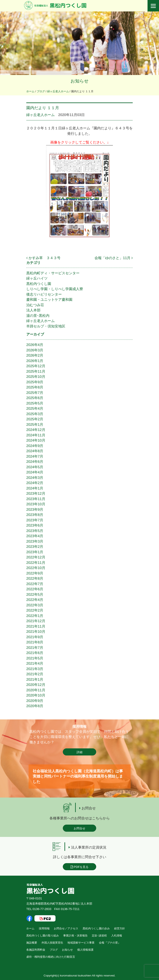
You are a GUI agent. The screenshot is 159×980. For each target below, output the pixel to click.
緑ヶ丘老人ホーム (40, 115)
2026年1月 (35, 361)
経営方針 (120, 928)
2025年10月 (36, 377)
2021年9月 (35, 637)
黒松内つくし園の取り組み (43, 936)
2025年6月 (35, 398)
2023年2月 (35, 547)
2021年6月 (35, 653)
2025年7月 (35, 393)
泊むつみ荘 (35, 305)
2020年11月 (36, 690)
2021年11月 (36, 626)
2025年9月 (35, 382)
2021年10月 (36, 632)
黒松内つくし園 (39, 284)
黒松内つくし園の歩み (96, 928)
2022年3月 (35, 605)
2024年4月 (35, 472)
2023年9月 (35, 510)
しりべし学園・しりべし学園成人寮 (55, 289)
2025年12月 (36, 366)
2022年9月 (35, 573)
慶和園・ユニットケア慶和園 (49, 300)
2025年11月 (36, 371)
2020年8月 (35, 706)
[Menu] (153, 6)
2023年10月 (36, 504)
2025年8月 (35, 387)
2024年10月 (36, 440)
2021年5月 (35, 658)
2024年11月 (36, 435)
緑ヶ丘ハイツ (37, 278)
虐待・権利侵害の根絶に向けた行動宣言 (51, 957)
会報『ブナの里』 (110, 943)
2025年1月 (35, 425)
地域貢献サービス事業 (81, 943)
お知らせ (67, 950)
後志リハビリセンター (44, 294)
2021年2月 (35, 674)
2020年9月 (35, 701)
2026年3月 (35, 350)
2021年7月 (35, 648)
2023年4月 (35, 536)
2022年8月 (35, 579)
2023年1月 (35, 552)
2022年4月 (35, 600)
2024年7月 (35, 456)
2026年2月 (35, 355)
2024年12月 (36, 430)
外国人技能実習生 (52, 943)
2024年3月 (35, 478)
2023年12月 (36, 494)
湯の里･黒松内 (38, 316)
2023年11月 (36, 499)
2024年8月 (35, 451)
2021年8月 (35, 642)
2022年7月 (35, 584)
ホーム (30, 928)
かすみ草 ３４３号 (43, 258)
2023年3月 (35, 541)
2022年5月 (35, 595)
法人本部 (33, 310)
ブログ (54, 950)
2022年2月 (35, 610)
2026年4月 (35, 345)
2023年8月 (35, 515)
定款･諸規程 (99, 936)
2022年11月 (36, 563)
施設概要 (32, 943)
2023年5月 (35, 531)
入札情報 (117, 936)
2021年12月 (36, 621)
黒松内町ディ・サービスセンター (53, 273)
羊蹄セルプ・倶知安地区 (46, 326)
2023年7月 (35, 520)
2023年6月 (35, 525)
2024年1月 (35, 488)
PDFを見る (80, 867)
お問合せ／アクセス (66, 928)
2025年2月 (35, 419)
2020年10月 (36, 695)
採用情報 (44, 928)
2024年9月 (35, 446)
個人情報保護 (85, 950)
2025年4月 (35, 409)
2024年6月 (35, 462)
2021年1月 (35, 680)
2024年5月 (35, 467)
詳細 (79, 752)
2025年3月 (35, 414)
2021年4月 (35, 664)
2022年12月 (36, 557)
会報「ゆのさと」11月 (114, 258)
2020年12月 (36, 685)
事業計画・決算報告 (75, 936)
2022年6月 (35, 589)
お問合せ (79, 828)
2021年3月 (35, 669)
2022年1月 (35, 616)
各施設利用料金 (36, 950)
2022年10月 (36, 568)
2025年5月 (35, 403)
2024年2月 (35, 483)
